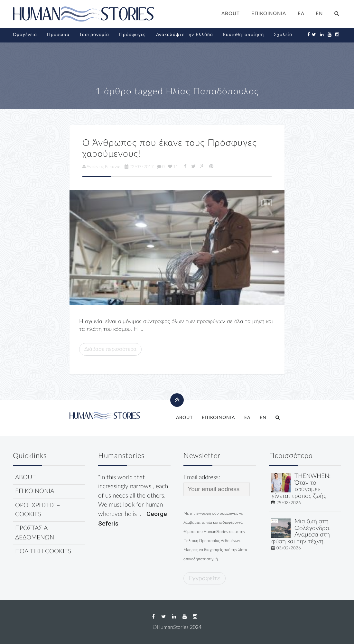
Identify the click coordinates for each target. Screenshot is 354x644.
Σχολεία (283, 35)
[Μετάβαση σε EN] (320, 14)
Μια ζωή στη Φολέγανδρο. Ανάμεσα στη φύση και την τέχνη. (301, 532)
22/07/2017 (139, 167)
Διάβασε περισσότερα (110, 349)
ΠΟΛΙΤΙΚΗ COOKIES (43, 551)
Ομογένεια (25, 35)
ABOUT (231, 14)
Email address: (217, 485)
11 (173, 167)
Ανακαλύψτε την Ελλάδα (185, 35)
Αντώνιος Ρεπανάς (102, 167)
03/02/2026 (289, 548)
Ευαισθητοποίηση (243, 35)
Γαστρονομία (94, 35)
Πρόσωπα (58, 35)
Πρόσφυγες (132, 35)
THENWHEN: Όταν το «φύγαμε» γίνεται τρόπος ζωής (301, 486)
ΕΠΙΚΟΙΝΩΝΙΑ (269, 14)
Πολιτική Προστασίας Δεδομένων (212, 541)
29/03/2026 (289, 503)
